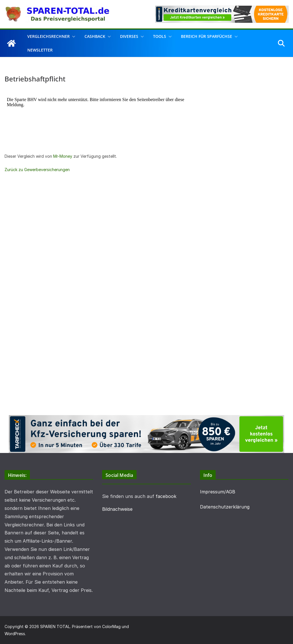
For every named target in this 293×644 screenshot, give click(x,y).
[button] (73, 36)
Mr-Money (63, 156)
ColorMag (111, 626)
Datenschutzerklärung (225, 507)
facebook (166, 496)
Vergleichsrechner (49, 36)
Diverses (129, 36)
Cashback (95, 36)
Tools (160, 36)
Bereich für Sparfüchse (207, 36)
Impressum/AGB (218, 492)
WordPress (15, 634)
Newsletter (40, 50)
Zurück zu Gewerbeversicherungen (37, 170)
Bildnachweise (117, 509)
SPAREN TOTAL (55, 626)
